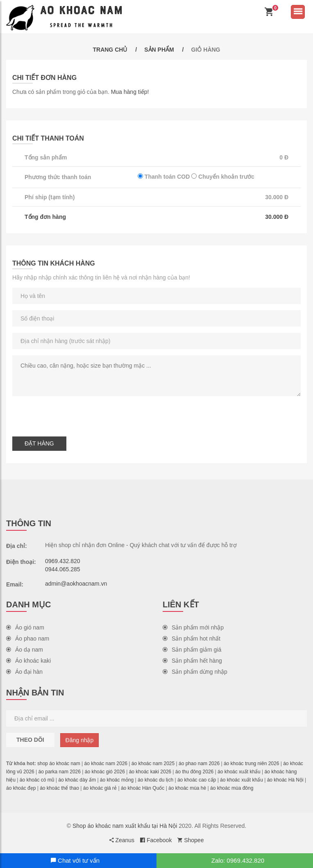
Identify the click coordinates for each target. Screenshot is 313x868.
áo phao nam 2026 (199, 763)
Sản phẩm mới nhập (193, 627)
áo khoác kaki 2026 (150, 772)
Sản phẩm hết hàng (192, 661)
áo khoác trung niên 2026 (251, 763)
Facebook (156, 840)
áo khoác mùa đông (232, 788)
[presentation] (75, 414)
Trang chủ (110, 50)
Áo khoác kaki (28, 661)
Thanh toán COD (164, 177)
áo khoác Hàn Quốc (143, 788)
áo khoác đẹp (21, 788)
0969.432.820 (63, 561)
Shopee (191, 840)
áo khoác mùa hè (187, 788)
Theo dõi (30, 740)
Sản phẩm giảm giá (192, 650)
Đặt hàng (39, 443)
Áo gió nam (25, 627)
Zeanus (122, 840)
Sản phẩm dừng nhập (195, 672)
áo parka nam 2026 (60, 772)
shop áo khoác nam (59, 763)
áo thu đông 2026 (194, 772)
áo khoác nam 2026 (106, 763)
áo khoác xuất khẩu (239, 772)
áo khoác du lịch (155, 780)
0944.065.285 (63, 569)
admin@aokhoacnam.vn (76, 584)
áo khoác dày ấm (77, 780)
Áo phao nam (28, 639)
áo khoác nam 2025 (153, 763)
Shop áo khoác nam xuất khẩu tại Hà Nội (125, 826)
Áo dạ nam (25, 650)
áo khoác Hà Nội (285, 780)
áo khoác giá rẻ (100, 788)
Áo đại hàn (24, 672)
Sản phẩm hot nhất (192, 639)
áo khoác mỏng (117, 780)
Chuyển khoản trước (223, 177)
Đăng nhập (80, 740)
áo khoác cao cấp (197, 780)
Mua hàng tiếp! (130, 92)
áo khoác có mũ (37, 780)
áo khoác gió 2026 (105, 772)
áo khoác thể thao (59, 788)
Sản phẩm (159, 50)
